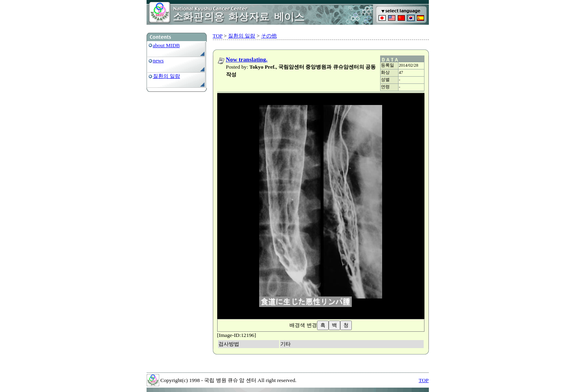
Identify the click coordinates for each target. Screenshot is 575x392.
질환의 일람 (167, 76)
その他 (269, 36)
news (158, 60)
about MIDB (167, 45)
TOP (218, 36)
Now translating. (247, 59)
